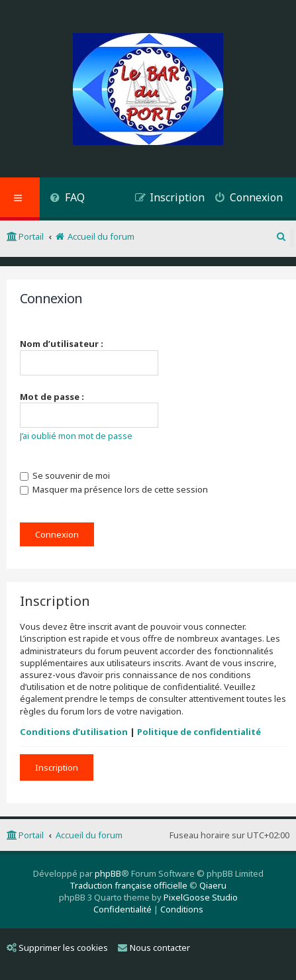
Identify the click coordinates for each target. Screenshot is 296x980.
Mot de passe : (52, 397)
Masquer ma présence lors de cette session (114, 489)
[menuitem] (67, 199)
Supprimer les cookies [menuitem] (57, 948)
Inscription (57, 767)
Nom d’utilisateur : (62, 344)
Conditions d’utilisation (74, 732)
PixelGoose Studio (201, 897)
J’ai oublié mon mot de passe (76, 436)
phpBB (108, 873)
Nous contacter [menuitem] (154, 948)
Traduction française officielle (128, 885)
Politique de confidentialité (199, 732)
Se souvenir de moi (65, 475)
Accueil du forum (89, 835)
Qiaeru (213, 885)
